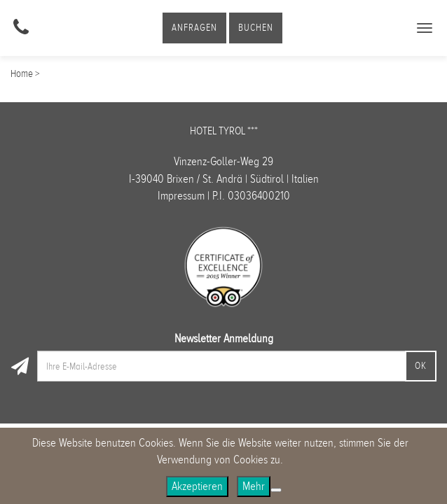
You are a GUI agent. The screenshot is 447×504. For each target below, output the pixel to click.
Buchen (256, 28)
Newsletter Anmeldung (224, 338)
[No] (276, 490)
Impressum (181, 196)
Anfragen (194, 28)
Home (22, 73)
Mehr (254, 486)
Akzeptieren (197, 486)
